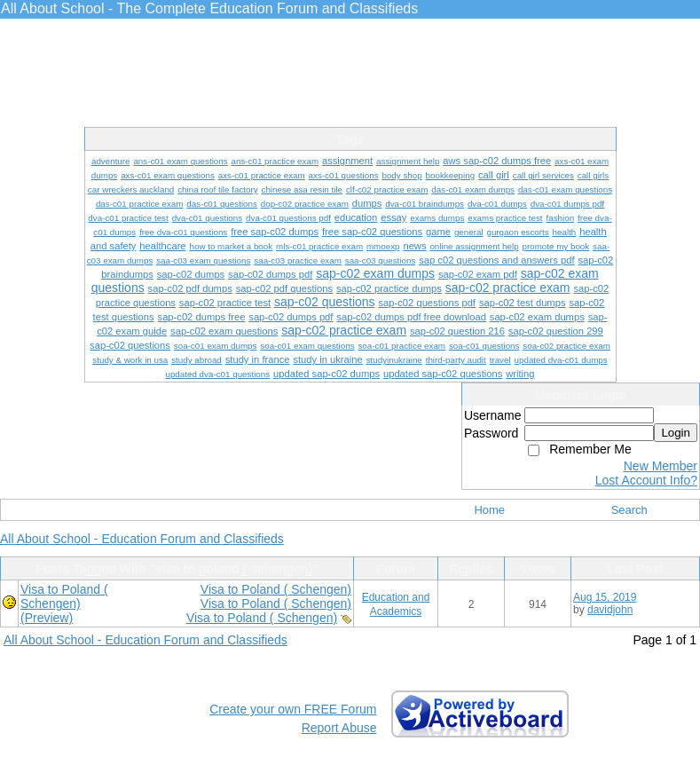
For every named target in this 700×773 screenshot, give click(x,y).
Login (676, 433)
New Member (661, 466)
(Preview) (47, 618)
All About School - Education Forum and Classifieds (142, 539)
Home (489, 510)
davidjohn (610, 610)
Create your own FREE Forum (293, 709)
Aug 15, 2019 (605, 597)
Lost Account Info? (646, 480)
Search (629, 510)
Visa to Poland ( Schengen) (276, 589)
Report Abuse (339, 728)
